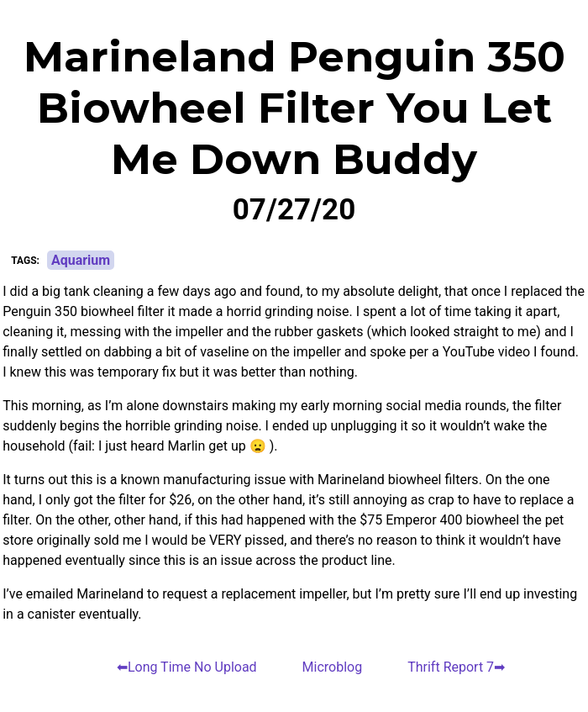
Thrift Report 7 (451, 667)
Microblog (333, 667)
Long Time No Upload (192, 667)
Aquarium (81, 260)
